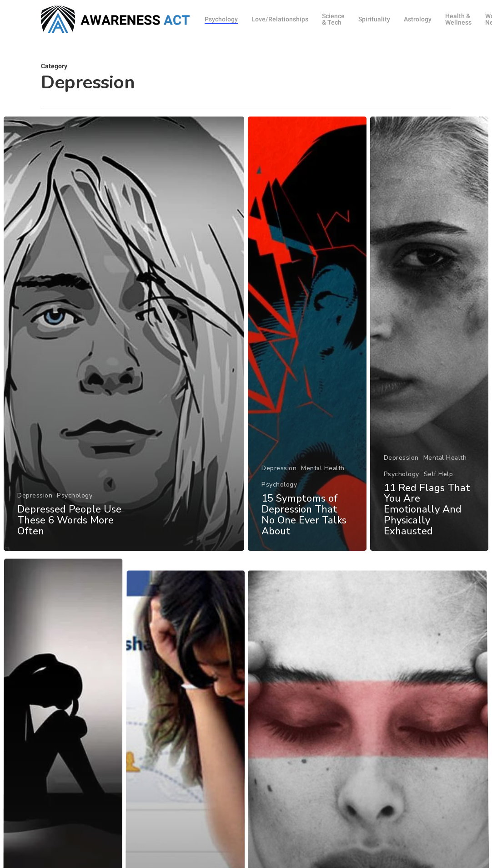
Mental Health (323, 468)
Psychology (75, 495)
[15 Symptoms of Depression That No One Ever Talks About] (307, 334)
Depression (35, 495)
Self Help (439, 478)
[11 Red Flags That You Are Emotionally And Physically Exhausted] (429, 338)
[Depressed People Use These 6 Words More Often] (124, 334)
